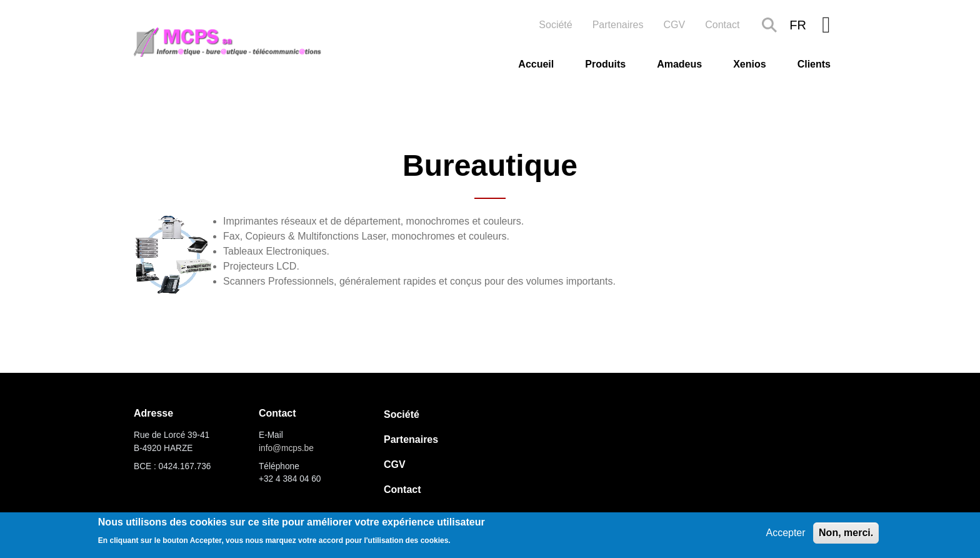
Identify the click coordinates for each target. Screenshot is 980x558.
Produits (605, 64)
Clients (814, 64)
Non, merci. (846, 533)
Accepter (785, 533)
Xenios (749, 64)
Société (555, 25)
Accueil (536, 64)
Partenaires (618, 25)
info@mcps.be (286, 448)
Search (769, 25)
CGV (675, 25)
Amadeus (679, 64)
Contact (722, 25)
